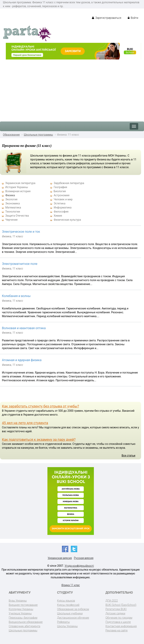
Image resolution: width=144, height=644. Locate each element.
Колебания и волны (16, 296)
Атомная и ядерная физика (22, 360)
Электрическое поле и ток (21, 232)
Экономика (12, 203)
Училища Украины (20, 613)
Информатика (63, 207)
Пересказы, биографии (23, 618)
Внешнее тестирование (23, 605)
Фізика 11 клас (71, 585)
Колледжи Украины (21, 609)
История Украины (17, 187)
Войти (133, 18)
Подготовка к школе (118, 622)
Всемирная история (18, 191)
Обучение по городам (119, 618)
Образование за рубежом (73, 609)
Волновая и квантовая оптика (24, 328)
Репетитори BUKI (116, 609)
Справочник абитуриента (24, 626)
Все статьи (128, 455)
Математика (13, 207)
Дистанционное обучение (73, 618)
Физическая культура (67, 220)
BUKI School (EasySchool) (121, 605)
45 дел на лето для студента (25, 423)
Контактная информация (121, 626)
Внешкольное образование (26, 622)
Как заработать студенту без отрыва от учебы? (40, 406)
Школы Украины (67, 626)
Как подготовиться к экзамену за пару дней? (39, 440)
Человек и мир (63, 199)
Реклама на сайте (117, 630)
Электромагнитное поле (20, 264)
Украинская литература (20, 183)
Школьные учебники (70, 613)
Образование (11, 135)
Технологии (13, 212)
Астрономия (61, 195)
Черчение (11, 220)
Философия (61, 212)
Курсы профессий (68, 605)
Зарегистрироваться (107, 18)
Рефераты (63, 622)
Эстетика (59, 203)
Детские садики (115, 613)
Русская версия (84, 558)
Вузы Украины (18, 601)
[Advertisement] (72, 89)
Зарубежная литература (69, 183)
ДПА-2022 (112, 601)
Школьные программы (38, 135)
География (60, 187)
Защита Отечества (17, 216)
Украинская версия (60, 558)
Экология (11, 199)
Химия (58, 216)
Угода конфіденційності (79, 566)
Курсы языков (66, 601)
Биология (60, 191)
